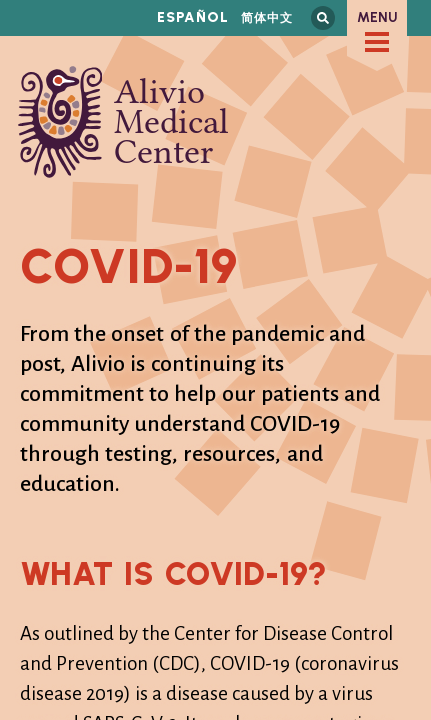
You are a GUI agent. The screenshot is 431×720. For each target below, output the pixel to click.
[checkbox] (377, 42)
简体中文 (267, 17)
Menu (377, 17)
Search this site (323, 18)
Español (193, 17)
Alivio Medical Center (123, 122)
